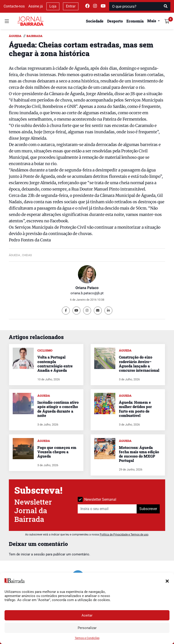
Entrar (71, 6)
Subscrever (148, 509)
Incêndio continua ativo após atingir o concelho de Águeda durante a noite (58, 409)
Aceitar (87, 615)
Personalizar (87, 628)
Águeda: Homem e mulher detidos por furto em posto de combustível (135, 409)
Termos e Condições (87, 638)
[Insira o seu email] (107, 509)
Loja (53, 6)
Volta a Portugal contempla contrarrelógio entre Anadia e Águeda (55, 364)
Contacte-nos (14, 6)
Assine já (36, 6)
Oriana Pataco (87, 288)
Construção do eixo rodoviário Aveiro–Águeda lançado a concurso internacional (139, 364)
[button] (167, 581)
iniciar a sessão (33, 554)
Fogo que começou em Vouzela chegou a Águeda (57, 452)
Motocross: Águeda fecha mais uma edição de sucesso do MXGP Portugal (139, 454)
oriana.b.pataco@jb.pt (87, 293)
